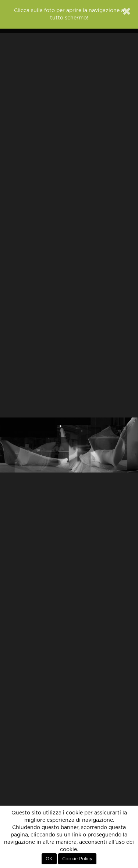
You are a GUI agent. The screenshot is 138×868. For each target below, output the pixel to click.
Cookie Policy (77, 859)
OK (49, 859)
